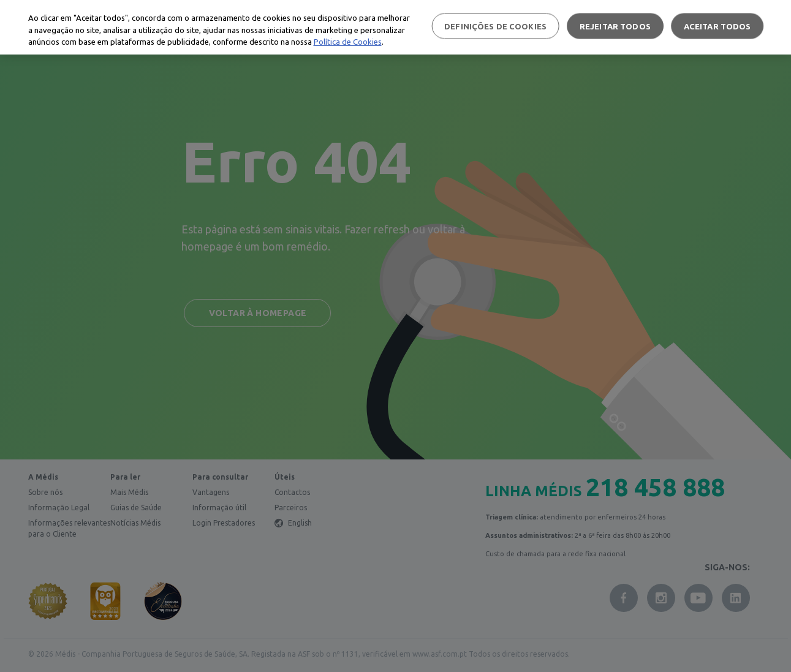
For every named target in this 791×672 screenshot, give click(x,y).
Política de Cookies (348, 42)
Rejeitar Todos (615, 26)
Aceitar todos (717, 26)
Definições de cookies (495, 26)
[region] (395, 27)
